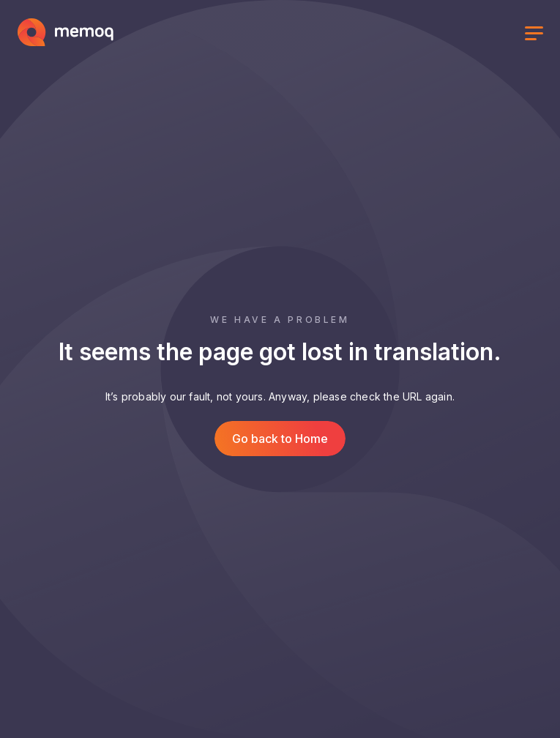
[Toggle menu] (534, 35)
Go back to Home (280, 439)
